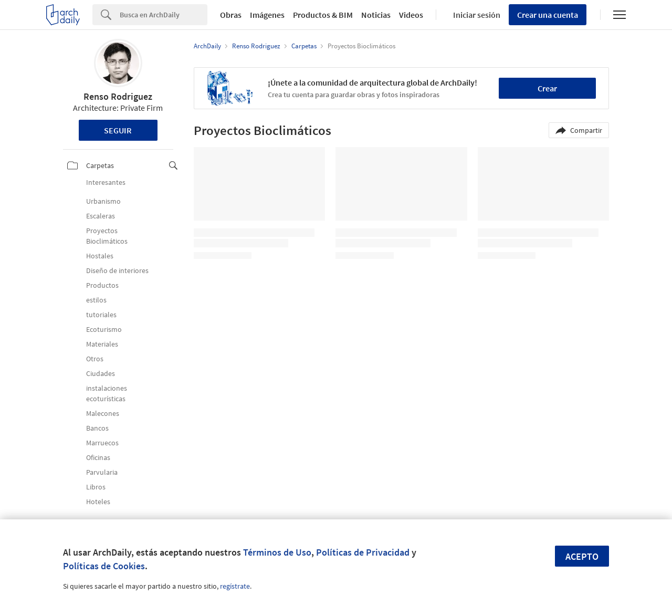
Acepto (582, 556)
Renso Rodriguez (118, 96)
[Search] (164, 15)
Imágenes (267, 15)
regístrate (235, 586)
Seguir (118, 130)
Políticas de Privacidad (363, 552)
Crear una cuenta (548, 15)
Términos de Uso (277, 552)
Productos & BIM (323, 15)
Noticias (376, 15)
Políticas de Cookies (104, 566)
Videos (411, 15)
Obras (231, 15)
